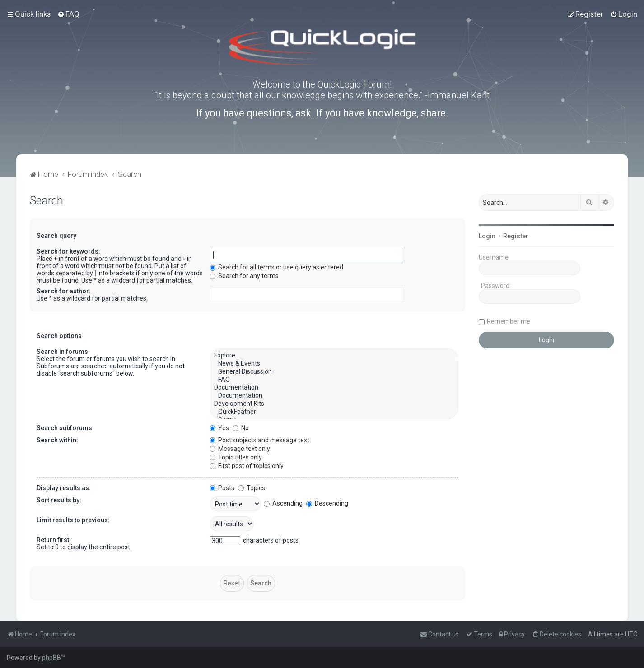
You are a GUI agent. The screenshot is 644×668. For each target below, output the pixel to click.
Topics (252, 488)
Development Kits (334, 404)
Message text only (240, 449)
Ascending (283, 503)
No (241, 428)
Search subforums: (65, 428)
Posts (222, 488)
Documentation (334, 388)
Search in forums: (63, 352)
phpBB (51, 658)
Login (487, 236)
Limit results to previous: (73, 520)
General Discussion (334, 372)
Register (516, 236)
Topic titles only (236, 457)
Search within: (57, 440)
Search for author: (64, 291)
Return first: (54, 540)
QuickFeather (334, 412)
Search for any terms (244, 276)
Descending (327, 503)
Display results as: (64, 488)
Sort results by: (59, 500)
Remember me (509, 321)
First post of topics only (247, 466)
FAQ (334, 380)
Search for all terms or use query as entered (276, 267)
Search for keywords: (68, 251)
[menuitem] (68, 14)
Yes (219, 428)
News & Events (334, 364)
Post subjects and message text (259, 440)
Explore (334, 356)
